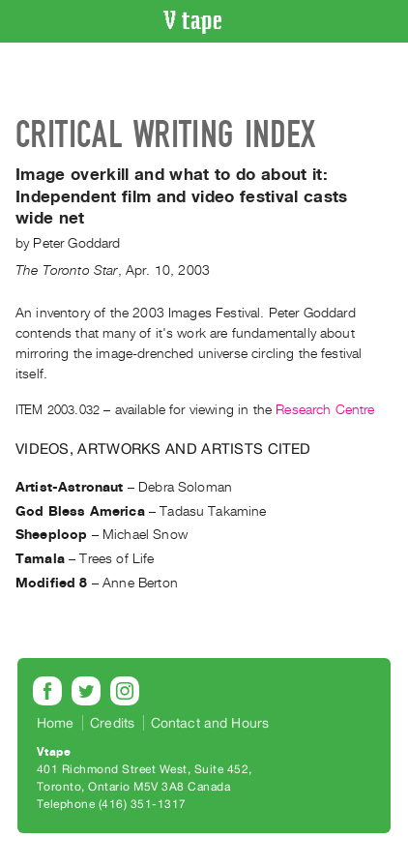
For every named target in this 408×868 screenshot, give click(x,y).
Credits (112, 723)
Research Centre (325, 410)
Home (56, 723)
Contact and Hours (210, 723)
